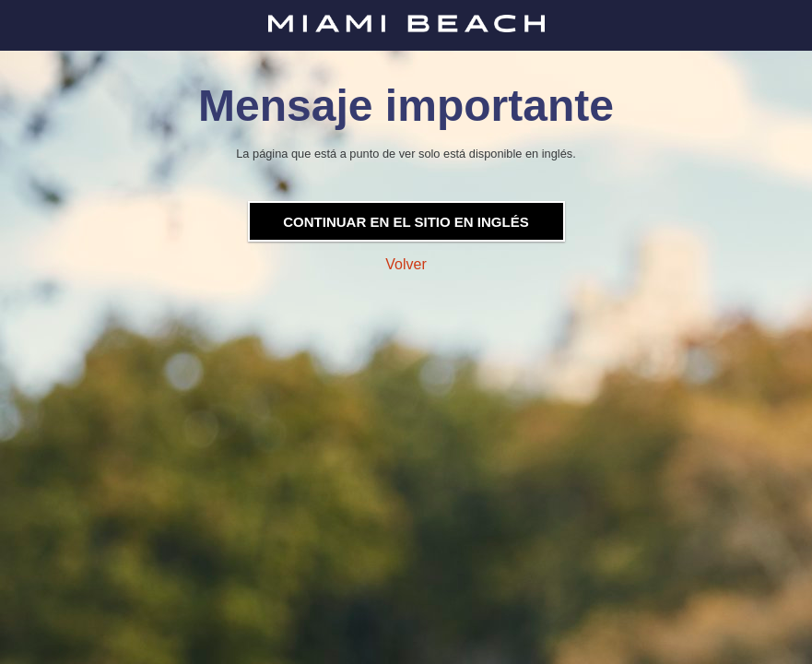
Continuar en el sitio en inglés (406, 222)
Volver (406, 264)
